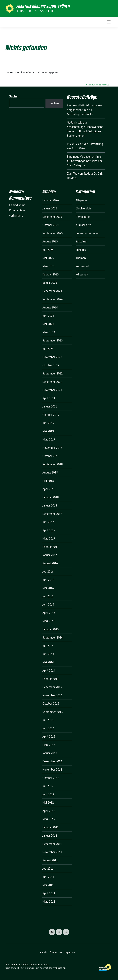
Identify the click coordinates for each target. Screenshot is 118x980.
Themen (81, 258)
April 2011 (49, 893)
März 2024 (49, 332)
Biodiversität (83, 208)
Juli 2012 (48, 786)
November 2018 (52, 448)
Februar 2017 (51, 547)
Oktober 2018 (51, 456)
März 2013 (49, 745)
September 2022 (53, 373)
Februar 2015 (51, 629)
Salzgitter (82, 241)
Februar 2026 (51, 200)
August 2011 (50, 860)
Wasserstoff (83, 266)
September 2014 (53, 637)
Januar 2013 (50, 753)
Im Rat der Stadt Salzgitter (36, 11)
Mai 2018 (48, 481)
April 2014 (49, 670)
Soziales (81, 250)
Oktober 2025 (51, 225)
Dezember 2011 (52, 844)
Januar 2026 (50, 208)
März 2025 (49, 266)
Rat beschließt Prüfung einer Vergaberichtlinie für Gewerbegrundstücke (85, 110)
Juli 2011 (48, 868)
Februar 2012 (51, 827)
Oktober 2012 (51, 778)
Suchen (14, 96)
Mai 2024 (48, 324)
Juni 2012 (48, 794)
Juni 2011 (48, 877)
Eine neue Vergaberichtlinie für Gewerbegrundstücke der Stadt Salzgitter (85, 161)
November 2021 (52, 390)
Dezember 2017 (52, 514)
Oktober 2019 (51, 415)
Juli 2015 (48, 596)
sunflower (29, 968)
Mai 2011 (48, 885)
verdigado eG (59, 968)
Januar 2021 (50, 406)
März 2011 (49, 901)
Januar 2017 (50, 555)
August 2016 (50, 563)
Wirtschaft (82, 274)
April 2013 (49, 736)
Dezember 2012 (52, 761)
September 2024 (53, 299)
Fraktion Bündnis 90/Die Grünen (43, 6)
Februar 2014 (51, 679)
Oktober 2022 (51, 365)
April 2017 (49, 530)
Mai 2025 (48, 258)
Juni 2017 (48, 522)
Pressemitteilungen (88, 233)
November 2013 (52, 695)
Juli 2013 (48, 720)
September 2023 (53, 340)
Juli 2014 (48, 646)
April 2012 (49, 811)
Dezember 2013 (52, 687)
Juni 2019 (48, 423)
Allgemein (82, 200)
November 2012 (52, 769)
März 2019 (49, 439)
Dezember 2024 (52, 291)
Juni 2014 (48, 654)
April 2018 (49, 489)
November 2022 (52, 357)
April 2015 (49, 613)
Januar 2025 (50, 283)
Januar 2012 (50, 835)
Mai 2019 (48, 431)
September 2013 (53, 712)
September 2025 (53, 233)
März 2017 (49, 538)
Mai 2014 (48, 662)
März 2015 (49, 621)
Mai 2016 (48, 588)
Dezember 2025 (52, 217)
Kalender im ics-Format (97, 85)
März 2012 (49, 819)
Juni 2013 (48, 728)
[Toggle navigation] (109, 22)
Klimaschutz (83, 225)
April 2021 (49, 398)
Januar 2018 (50, 505)
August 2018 (50, 472)
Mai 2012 (48, 802)
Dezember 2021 (52, 382)
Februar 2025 (51, 274)
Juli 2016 (48, 571)
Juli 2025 (48, 250)
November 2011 (52, 852)
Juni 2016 (48, 580)
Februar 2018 (51, 497)
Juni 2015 (48, 604)
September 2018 (53, 464)
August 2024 (50, 307)
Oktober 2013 (51, 703)
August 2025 (50, 241)
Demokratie (83, 217)
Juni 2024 (48, 316)
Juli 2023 (48, 349)
